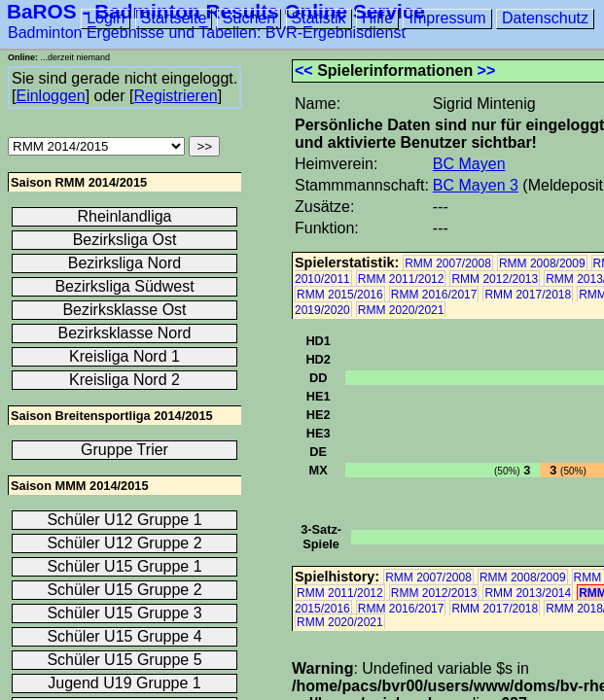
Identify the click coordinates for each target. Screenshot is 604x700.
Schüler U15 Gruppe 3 (124, 613)
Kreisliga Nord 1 (124, 356)
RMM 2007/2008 (448, 263)
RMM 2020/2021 (401, 310)
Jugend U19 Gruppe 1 (124, 683)
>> (487, 70)
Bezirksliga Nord (124, 263)
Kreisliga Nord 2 (124, 380)
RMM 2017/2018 (528, 295)
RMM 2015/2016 (340, 295)
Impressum (447, 18)
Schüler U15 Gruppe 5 (124, 660)
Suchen (249, 18)
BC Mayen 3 (476, 185)
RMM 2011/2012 (401, 279)
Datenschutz (545, 18)
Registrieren (175, 96)
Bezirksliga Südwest (124, 286)
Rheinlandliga (125, 216)
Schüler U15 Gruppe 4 (124, 636)
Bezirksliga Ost (125, 240)
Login (106, 18)
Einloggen (50, 96)
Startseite (174, 18)
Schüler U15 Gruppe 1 (124, 566)
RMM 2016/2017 (434, 295)
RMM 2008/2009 (542, 263)
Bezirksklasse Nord (125, 333)
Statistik (319, 18)
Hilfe (377, 18)
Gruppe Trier (124, 450)
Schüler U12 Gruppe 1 (124, 520)
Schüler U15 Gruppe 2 (124, 590)
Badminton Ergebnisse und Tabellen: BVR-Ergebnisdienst (207, 33)
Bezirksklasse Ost (124, 310)
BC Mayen (469, 164)
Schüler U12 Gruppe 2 (124, 543)
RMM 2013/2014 (528, 593)
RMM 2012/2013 (495, 279)
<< (304, 70)
